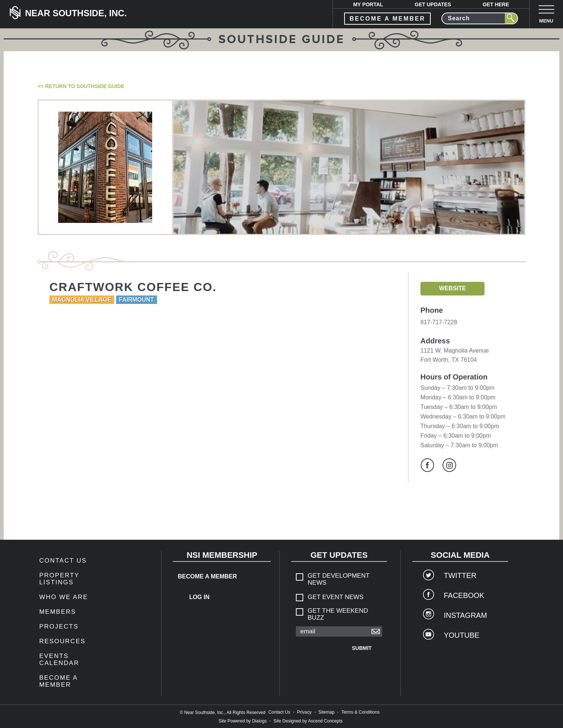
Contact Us (63, 561)
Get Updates (433, 4)
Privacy (304, 712)
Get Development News (339, 579)
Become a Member (58, 681)
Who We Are (63, 597)
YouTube (461, 635)
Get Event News (335, 597)
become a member (388, 19)
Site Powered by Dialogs (243, 721)
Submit (362, 648)
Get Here (496, 4)
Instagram (449, 465)
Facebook (427, 465)
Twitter (460, 575)
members (57, 612)
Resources (62, 641)
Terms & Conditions (360, 712)
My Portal (368, 4)
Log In (199, 597)
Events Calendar (59, 659)
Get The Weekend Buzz (338, 614)
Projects (59, 626)
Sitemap (326, 712)
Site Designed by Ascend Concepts (308, 721)
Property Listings (59, 579)
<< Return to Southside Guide (81, 86)
